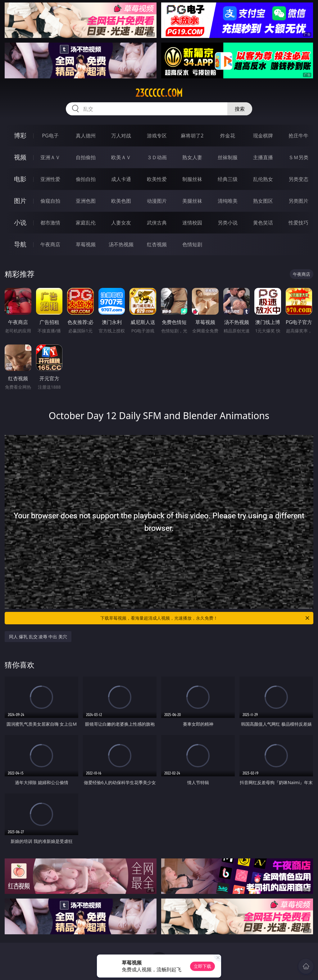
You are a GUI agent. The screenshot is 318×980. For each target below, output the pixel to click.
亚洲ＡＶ (50, 157)
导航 (20, 244)
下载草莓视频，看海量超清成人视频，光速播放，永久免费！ (205, 618)
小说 (20, 222)
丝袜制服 (228, 157)
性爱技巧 (298, 223)
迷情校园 (192, 223)
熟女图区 (263, 201)
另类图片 (298, 201)
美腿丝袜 (192, 201)
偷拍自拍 (86, 179)
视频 (20, 157)
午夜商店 (50, 244)
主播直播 (263, 157)
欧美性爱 (157, 179)
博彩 (20, 135)
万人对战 (121, 136)
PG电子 (50, 136)
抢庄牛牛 (298, 136)
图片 (20, 201)
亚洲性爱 (50, 179)
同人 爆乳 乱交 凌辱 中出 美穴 (38, 637)
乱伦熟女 (263, 179)
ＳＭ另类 (298, 157)
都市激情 (50, 223)
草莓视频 (86, 244)
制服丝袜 (192, 179)
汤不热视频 (121, 244)
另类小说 (228, 223)
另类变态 (298, 179)
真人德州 (86, 136)
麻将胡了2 (192, 136)
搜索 (240, 109)
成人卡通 (121, 179)
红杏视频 (157, 244)
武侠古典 (157, 223)
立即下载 (202, 966)
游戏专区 (157, 136)
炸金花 (228, 136)
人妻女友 (121, 223)
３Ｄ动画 (157, 157)
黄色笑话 (263, 223)
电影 (20, 179)
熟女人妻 (192, 157)
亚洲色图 (86, 201)
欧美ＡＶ (121, 157)
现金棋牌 (263, 136)
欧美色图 (121, 201)
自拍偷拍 (86, 157)
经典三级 (228, 179)
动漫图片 (157, 201)
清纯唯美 (228, 201)
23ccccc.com (159, 93)
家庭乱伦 (86, 223)
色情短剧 (192, 244)
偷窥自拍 (50, 201)
